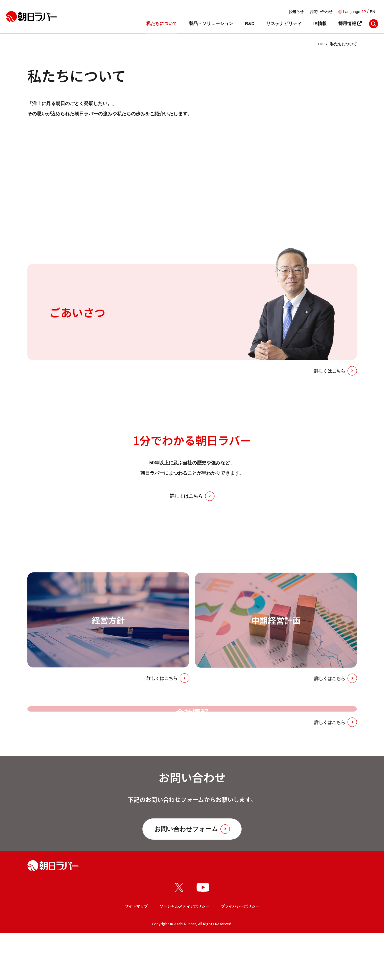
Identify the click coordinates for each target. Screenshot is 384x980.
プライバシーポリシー (240, 953)
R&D (250, 23)
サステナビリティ (284, 23)
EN (373, 12)
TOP (320, 44)
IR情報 (320, 23)
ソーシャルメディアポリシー (184, 953)
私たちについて (162, 23)
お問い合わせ (321, 12)
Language (352, 12)
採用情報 (350, 23)
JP (364, 12)
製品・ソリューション (211, 23)
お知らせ (296, 12)
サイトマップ (136, 953)
